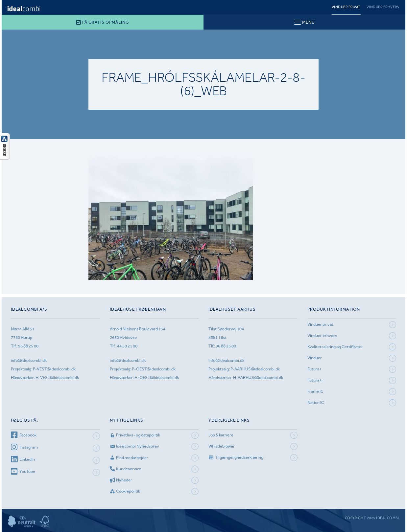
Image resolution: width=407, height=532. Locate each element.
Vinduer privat (346, 7)
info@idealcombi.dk (29, 360)
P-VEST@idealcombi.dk (54, 369)
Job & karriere (221, 435)
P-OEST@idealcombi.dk (154, 369)
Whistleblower (222, 446)
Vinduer (315, 358)
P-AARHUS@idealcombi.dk (255, 369)
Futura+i (315, 380)
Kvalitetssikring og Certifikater (335, 347)
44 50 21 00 (127, 346)
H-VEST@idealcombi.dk (57, 377)
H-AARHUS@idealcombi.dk (258, 377)
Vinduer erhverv (383, 7)
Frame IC (315, 391)
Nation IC (316, 402)
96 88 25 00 (28, 346)
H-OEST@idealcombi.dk (157, 377)
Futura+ (314, 369)
